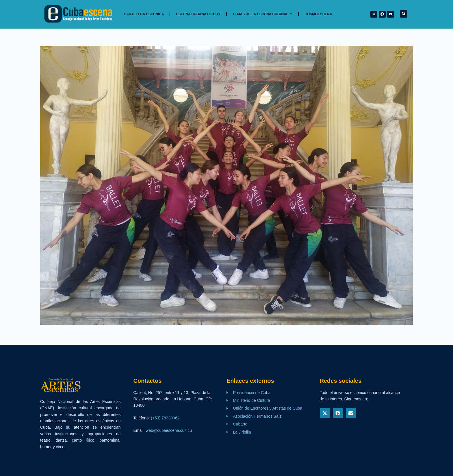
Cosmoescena (318, 14)
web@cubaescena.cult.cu (169, 430)
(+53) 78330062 (165, 418)
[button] (404, 14)
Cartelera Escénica (144, 14)
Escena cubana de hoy (198, 14)
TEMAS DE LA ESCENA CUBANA (262, 14)
